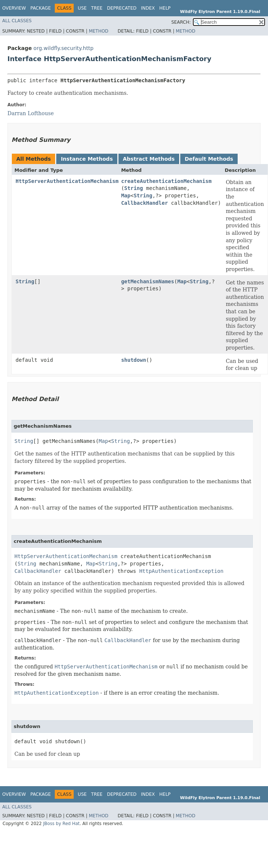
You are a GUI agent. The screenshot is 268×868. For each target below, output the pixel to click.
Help (165, 8)
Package (41, 8)
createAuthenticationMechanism (166, 181)
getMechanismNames (148, 281)
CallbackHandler (144, 203)
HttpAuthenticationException (181, 571)
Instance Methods (87, 159)
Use (82, 8)
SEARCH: (181, 22)
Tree (97, 8)
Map (126, 196)
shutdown (133, 360)
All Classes (17, 21)
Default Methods (209, 159)
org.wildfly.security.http (63, 48)
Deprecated (122, 8)
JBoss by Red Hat (61, 824)
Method (99, 31)
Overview (14, 8)
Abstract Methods (149, 159)
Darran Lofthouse (31, 113)
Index (148, 8)
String (134, 188)
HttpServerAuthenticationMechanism (67, 181)
